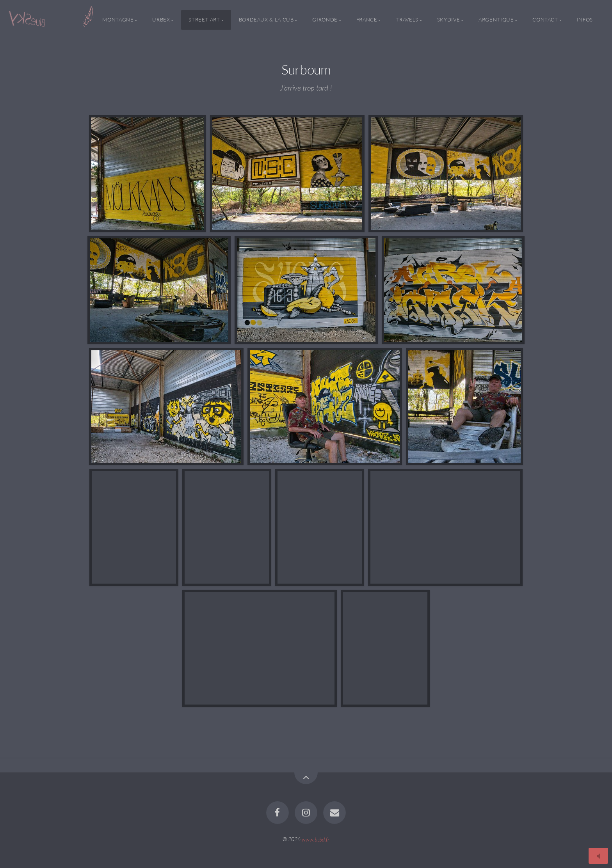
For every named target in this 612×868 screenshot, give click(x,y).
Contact (545, 20)
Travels (407, 20)
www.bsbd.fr (316, 839)
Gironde (325, 20)
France (367, 20)
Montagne (118, 20)
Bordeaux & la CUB (266, 20)
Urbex (161, 20)
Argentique (496, 20)
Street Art (204, 20)
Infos (585, 20)
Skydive (448, 20)
